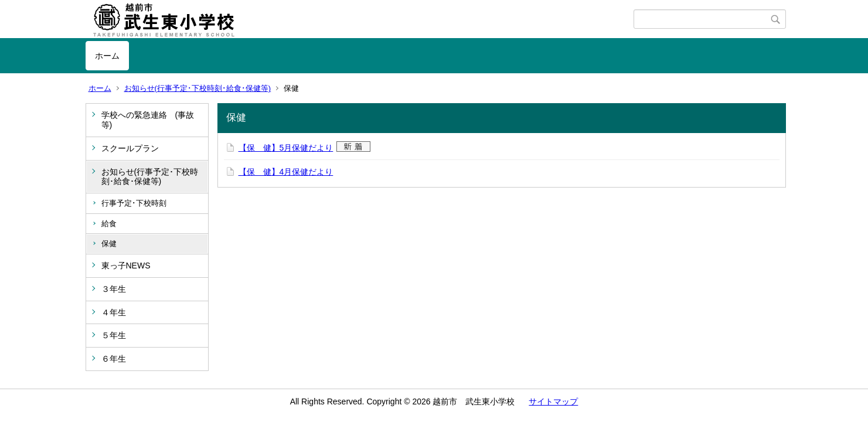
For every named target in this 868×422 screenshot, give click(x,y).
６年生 (114, 359)
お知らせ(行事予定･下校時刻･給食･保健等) (198, 88)
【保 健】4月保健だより (286, 172)
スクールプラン (130, 148)
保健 (109, 244)
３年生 (114, 289)
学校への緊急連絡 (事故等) (148, 120)
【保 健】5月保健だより (286, 148)
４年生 (114, 312)
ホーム (107, 56)
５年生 (114, 335)
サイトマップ (553, 401)
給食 (109, 224)
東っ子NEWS (126, 266)
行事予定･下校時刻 (134, 203)
